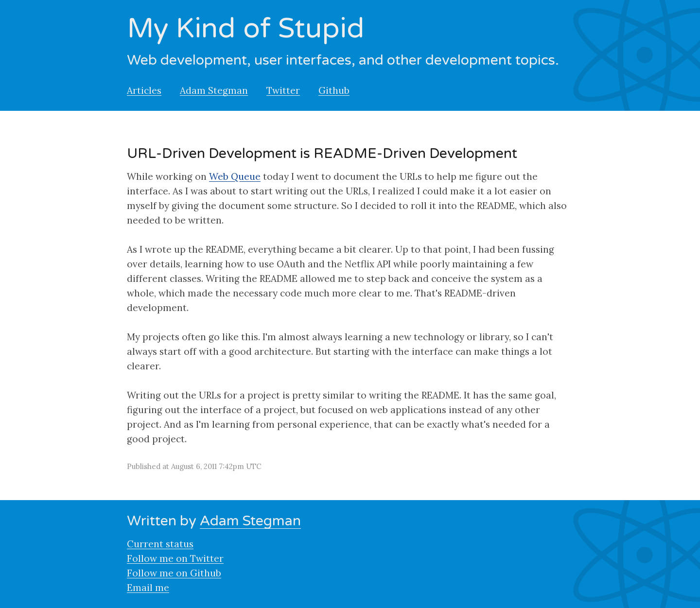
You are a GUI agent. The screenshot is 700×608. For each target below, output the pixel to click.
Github (334, 90)
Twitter (283, 90)
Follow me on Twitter (175, 558)
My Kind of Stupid (246, 29)
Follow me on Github (174, 573)
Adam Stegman (214, 90)
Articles (144, 90)
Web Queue (235, 176)
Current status (160, 544)
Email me (148, 588)
